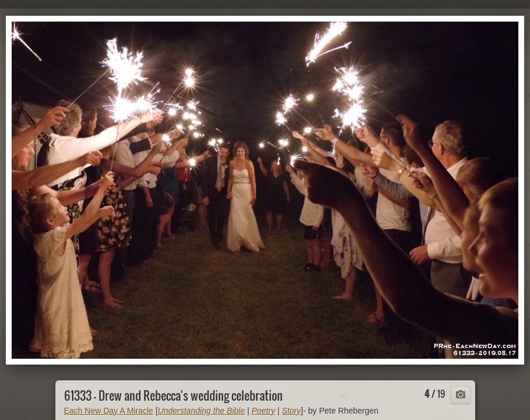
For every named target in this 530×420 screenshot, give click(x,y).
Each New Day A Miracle (109, 411)
